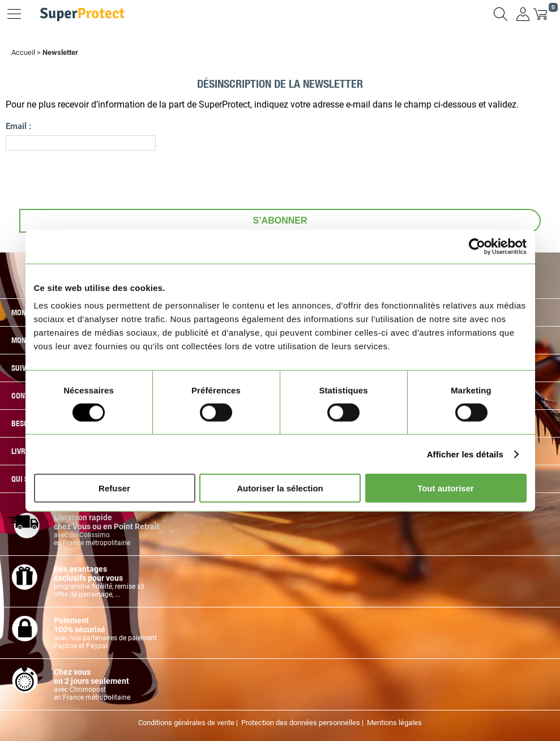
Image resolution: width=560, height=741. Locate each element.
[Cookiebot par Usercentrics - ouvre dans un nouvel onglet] (477, 246)
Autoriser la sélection (280, 488)
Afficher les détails (465, 454)
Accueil (23, 52)
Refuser (114, 488)
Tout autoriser (446, 488)
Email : (18, 125)
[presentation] (92, 178)
